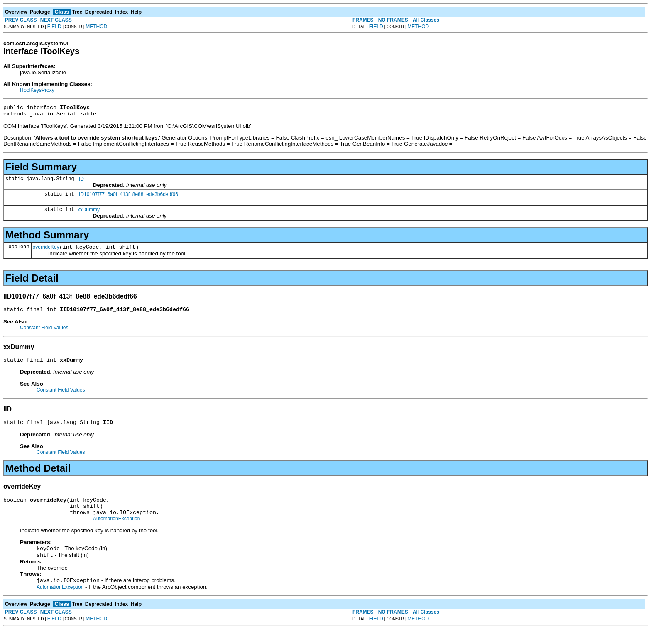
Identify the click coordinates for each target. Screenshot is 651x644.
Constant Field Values (44, 333)
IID (81, 181)
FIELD (54, 27)
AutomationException (116, 531)
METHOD (96, 27)
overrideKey (46, 251)
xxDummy (89, 212)
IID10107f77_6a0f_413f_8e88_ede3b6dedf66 (128, 197)
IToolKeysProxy (37, 90)
